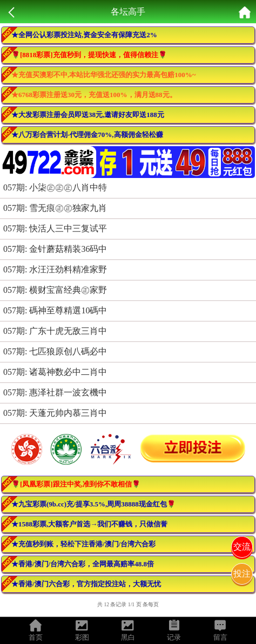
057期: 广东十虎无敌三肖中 (55, 331)
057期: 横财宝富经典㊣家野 (55, 290)
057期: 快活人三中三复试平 (55, 228)
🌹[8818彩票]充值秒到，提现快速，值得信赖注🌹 (89, 55)
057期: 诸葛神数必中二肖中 (55, 372)
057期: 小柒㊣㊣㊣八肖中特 (55, 187)
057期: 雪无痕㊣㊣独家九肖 (55, 208)
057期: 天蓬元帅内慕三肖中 (55, 413)
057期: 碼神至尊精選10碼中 (55, 310)
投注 (242, 574)
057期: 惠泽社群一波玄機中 (55, 392)
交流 (242, 547)
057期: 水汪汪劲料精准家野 (55, 269)
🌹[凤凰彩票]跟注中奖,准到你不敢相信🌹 (76, 484)
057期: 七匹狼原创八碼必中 (55, 351)
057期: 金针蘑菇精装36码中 (55, 249)
